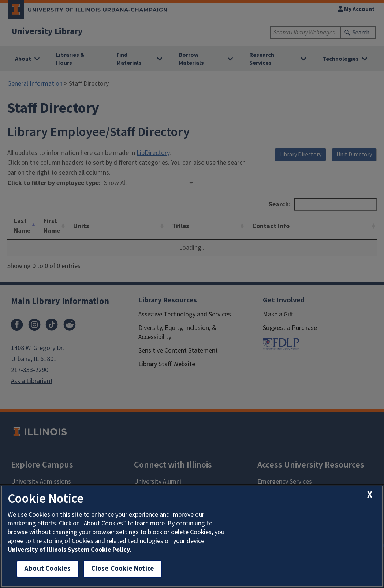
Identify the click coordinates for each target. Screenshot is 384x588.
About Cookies (48, 569)
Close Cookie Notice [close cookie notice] (123, 569)
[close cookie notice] (370, 495)
